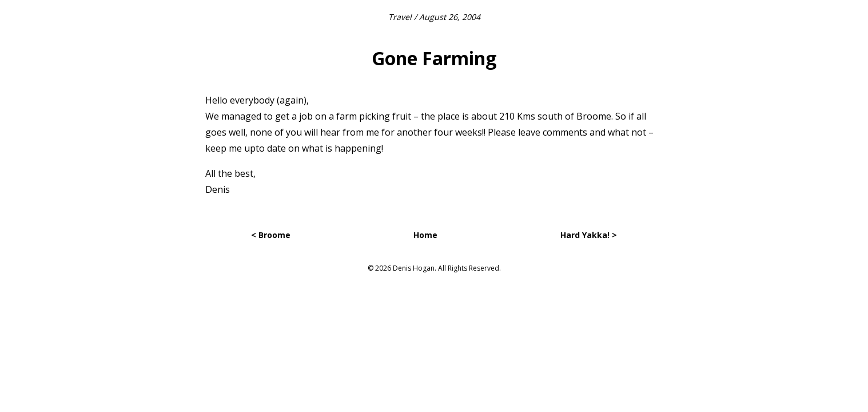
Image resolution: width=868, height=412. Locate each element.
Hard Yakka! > (589, 235)
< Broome (271, 235)
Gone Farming (434, 58)
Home (425, 235)
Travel (400, 17)
